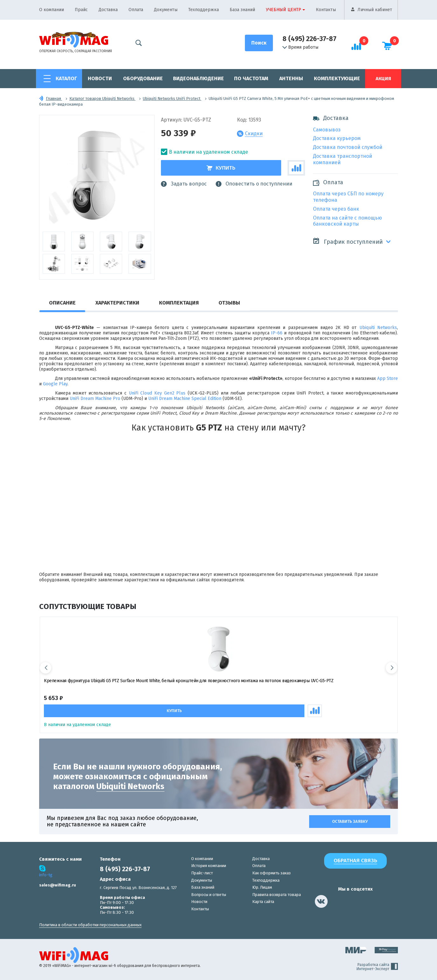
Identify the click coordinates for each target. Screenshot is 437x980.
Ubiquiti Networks (378, 328)
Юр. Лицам (262, 887)
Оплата (136, 10)
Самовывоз (327, 130)
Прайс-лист (202, 873)
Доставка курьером (337, 138)
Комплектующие (337, 78)
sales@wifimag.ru (58, 885)
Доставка (108, 10)
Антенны (291, 78)
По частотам (251, 78)
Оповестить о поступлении (254, 184)
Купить (221, 168)
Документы (166, 10)
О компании (52, 10)
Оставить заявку (350, 821)
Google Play (55, 384)
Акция (383, 79)
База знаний (242, 10)
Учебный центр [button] (284, 10)
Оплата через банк (336, 209)
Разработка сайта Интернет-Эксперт (377, 967)
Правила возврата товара (277, 894)
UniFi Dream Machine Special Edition (185, 399)
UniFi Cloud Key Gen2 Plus (157, 393)
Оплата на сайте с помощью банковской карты (347, 221)
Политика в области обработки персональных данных (90, 925)
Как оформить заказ (271, 873)
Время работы (300, 47)
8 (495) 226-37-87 (309, 39)
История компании (209, 866)
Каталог (66, 78)
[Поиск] (259, 43)
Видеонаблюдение (198, 78)
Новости (100, 78)
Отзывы (229, 303)
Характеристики (117, 303)
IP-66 (277, 333)
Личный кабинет (375, 10)
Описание (62, 303)
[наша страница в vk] (321, 901)
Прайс (81, 10)
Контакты (326, 10)
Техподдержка (204, 10)
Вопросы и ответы (209, 894)
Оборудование (143, 78)
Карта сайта (263, 902)
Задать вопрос (184, 184)
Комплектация (179, 303)
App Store (388, 378)
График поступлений (348, 241)
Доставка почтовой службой (348, 147)
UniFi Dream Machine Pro (95, 399)
